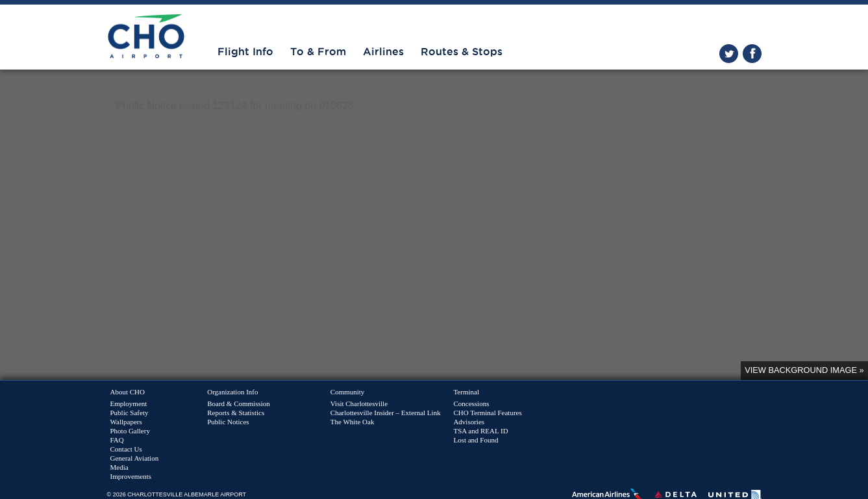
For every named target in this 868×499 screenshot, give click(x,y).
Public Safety (130, 413)
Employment (129, 403)
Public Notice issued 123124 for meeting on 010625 (235, 106)
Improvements (131, 476)
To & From (318, 52)
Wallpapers (126, 422)
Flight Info (245, 52)
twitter (729, 54)
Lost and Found (476, 440)
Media (119, 467)
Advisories (469, 422)
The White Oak (353, 422)
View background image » (804, 370)
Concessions (471, 403)
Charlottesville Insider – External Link (386, 413)
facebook (752, 54)
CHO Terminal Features (487, 413)
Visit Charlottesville (359, 403)
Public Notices (228, 422)
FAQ (117, 440)
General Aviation (135, 458)
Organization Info (232, 392)
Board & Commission (239, 403)
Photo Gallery (130, 431)
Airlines (383, 52)
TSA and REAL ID (480, 431)
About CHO (128, 392)
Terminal (466, 392)
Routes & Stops (462, 52)
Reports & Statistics (236, 413)
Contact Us (126, 449)
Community (348, 392)
